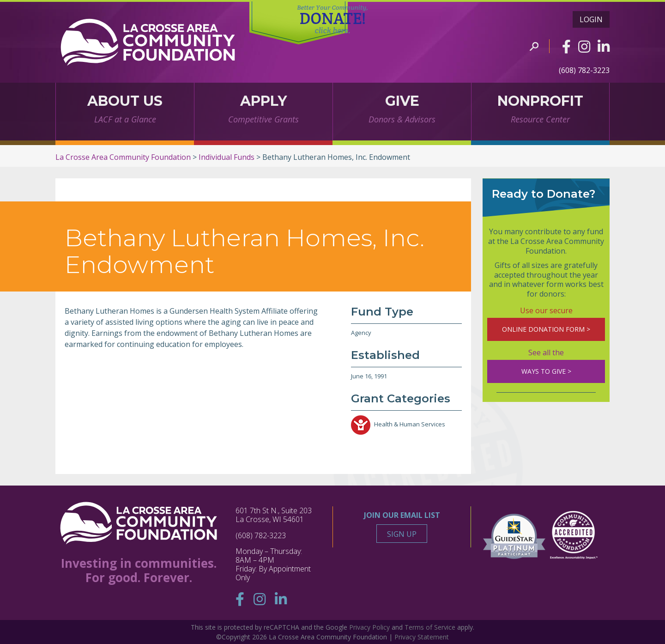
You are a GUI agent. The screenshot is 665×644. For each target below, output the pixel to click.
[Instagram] (584, 46)
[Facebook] (566, 46)
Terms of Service (430, 627)
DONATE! (333, 20)
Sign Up (402, 534)
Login (591, 19)
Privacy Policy (369, 627)
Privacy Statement (422, 637)
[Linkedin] (604, 46)
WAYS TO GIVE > (546, 371)
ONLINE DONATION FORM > (546, 329)
